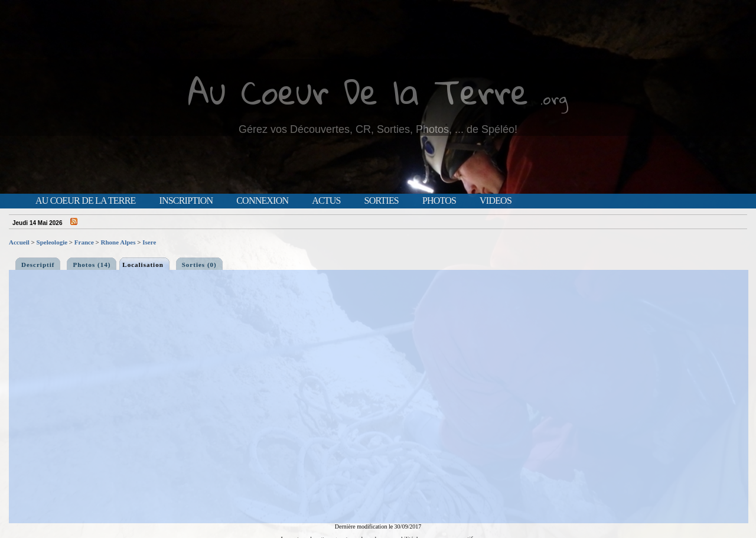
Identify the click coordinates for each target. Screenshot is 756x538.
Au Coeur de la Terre (85, 201)
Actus (326, 201)
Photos (439, 201)
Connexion (262, 201)
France (84, 242)
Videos (496, 201)
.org (554, 98)
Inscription (186, 201)
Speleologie (52, 242)
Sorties (382, 201)
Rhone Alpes (118, 242)
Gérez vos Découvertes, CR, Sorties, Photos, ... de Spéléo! (378, 129)
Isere (149, 242)
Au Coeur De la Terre (358, 91)
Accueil (19, 242)
